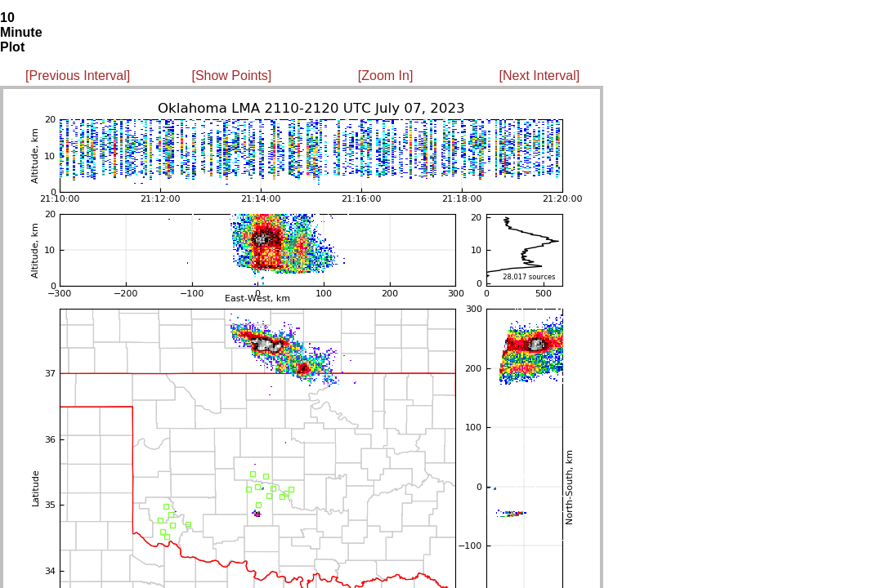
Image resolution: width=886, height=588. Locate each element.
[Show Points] (231, 76)
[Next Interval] (540, 76)
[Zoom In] (386, 76)
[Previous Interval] (78, 76)
